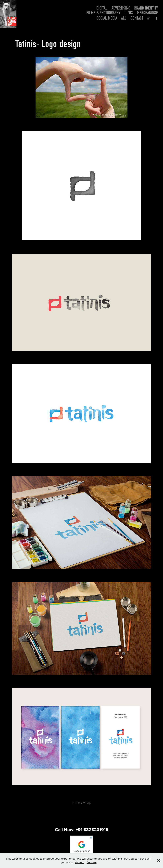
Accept (80, 862)
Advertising (121, 8)
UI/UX (129, 13)
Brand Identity (146, 8)
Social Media (107, 18)
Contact (137, 18)
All (124, 18)
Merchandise (147, 13)
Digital (102, 8)
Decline (92, 862)
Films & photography (103, 13)
